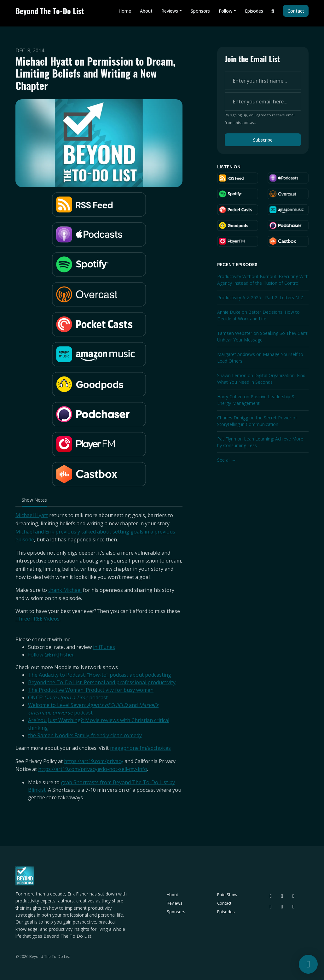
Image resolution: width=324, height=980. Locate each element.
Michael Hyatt (32, 515)
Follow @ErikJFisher (51, 655)
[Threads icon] (282, 896)
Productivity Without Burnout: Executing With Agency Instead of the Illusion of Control (263, 280)
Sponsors (200, 11)
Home (125, 11)
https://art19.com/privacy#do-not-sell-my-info (93, 769)
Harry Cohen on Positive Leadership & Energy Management (256, 400)
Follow (226, 11)
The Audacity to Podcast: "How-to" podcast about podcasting (100, 675)
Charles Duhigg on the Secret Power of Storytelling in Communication (257, 421)
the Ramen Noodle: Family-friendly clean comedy (85, 735)
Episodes (254, 11)
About (146, 11)
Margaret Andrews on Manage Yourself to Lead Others (260, 358)
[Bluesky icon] (271, 896)
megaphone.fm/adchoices (140, 748)
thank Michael (65, 590)
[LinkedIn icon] (271, 907)
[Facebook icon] (282, 907)
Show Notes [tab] (34, 500)
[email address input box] (263, 102)
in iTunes (104, 647)
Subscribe (263, 140)
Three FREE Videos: (38, 619)
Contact (296, 11)
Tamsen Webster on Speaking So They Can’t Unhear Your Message (262, 336)
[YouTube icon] (293, 907)
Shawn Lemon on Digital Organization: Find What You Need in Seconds (261, 379)
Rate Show (227, 895)
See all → (227, 460)
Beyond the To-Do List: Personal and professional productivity (102, 682)
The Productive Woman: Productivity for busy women (91, 690)
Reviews (170, 11)
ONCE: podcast (68, 697)
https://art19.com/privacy (94, 761)
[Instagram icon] (293, 896)
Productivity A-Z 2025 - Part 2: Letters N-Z (260, 297)
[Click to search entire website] (273, 11)
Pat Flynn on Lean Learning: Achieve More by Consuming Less (260, 442)
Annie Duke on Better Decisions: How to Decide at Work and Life (258, 315)
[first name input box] (263, 81)
